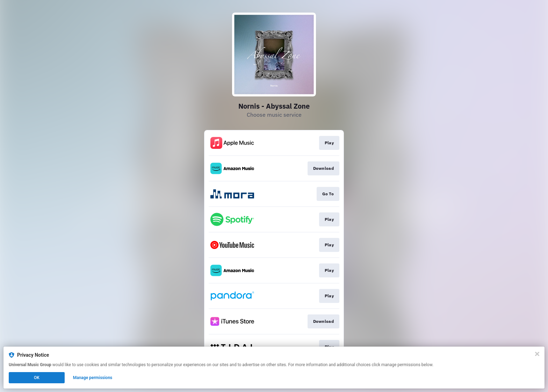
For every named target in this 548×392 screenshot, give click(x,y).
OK (37, 378)
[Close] (537, 354)
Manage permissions (93, 378)
